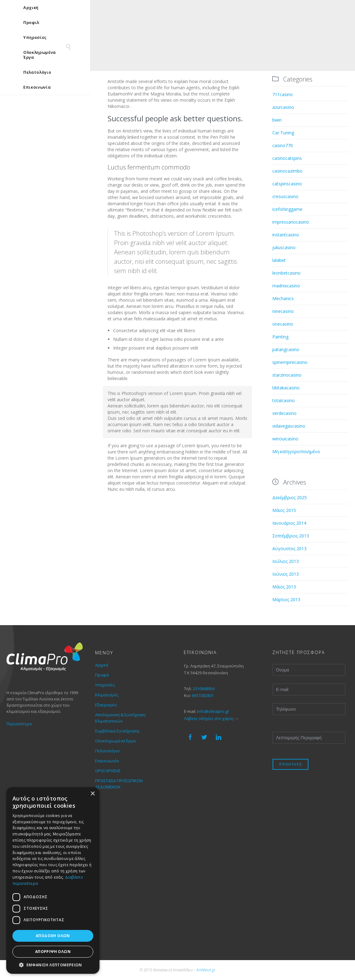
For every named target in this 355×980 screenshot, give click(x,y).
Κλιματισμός (107, 695)
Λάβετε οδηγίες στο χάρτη (209, 718)
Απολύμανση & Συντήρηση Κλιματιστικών (120, 718)
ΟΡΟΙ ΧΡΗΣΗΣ (108, 771)
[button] (53, 965)
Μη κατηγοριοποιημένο (296, 451)
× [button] (92, 794)
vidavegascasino (289, 426)
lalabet (279, 260)
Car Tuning (283, 133)
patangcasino (286, 349)
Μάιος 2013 (284, 587)
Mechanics (283, 298)
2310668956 (204, 689)
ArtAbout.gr (206, 970)
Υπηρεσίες (105, 685)
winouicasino (285, 439)
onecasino (283, 324)
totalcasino (284, 400)
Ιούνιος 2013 (286, 574)
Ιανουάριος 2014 (289, 523)
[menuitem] (327, 9)
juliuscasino (284, 247)
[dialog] (53, 880)
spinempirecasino (290, 362)
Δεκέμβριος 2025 (290, 497)
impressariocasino (291, 222)
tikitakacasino (286, 388)
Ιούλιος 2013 (286, 561)
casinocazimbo (287, 171)
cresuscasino (285, 196)
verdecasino (284, 413)
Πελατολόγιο (107, 751)
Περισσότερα (19, 724)
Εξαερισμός (106, 705)
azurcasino (283, 107)
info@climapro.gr (213, 711)
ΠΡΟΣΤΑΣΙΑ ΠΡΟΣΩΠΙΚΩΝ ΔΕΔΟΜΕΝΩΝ (119, 784)
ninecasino (283, 311)
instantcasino (286, 235)
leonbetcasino (286, 273)
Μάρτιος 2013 (286, 599)
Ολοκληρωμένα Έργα (115, 741)
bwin (277, 120)
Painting (280, 337)
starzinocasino (287, 375)
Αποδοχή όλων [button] (53, 936)
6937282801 (203, 695)
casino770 (283, 145)
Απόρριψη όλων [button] (53, 952)
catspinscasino (287, 184)
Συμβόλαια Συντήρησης (117, 731)
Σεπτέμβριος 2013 (291, 536)
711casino (283, 94)
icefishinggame (287, 209)
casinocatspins (287, 158)
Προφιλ (102, 675)
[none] (327, 9)
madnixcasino (286, 286)
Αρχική (102, 665)
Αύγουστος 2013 (289, 548)
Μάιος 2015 (284, 510)
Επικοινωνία (107, 761)
